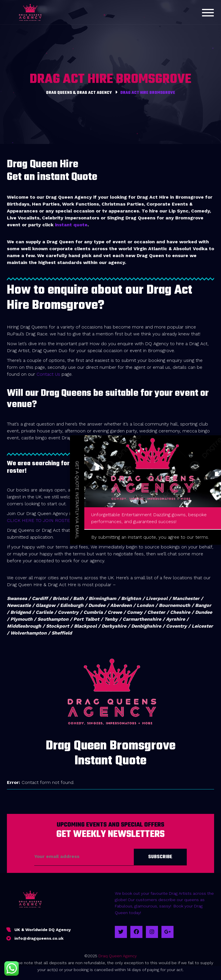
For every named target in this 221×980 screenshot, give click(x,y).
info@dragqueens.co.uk (39, 938)
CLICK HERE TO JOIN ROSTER (40, 520)
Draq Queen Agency (118, 956)
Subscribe (160, 857)
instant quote (71, 225)
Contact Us (48, 374)
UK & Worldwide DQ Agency (43, 930)
